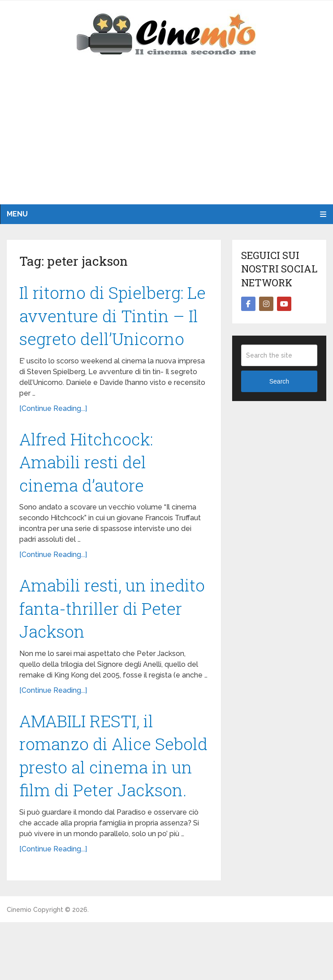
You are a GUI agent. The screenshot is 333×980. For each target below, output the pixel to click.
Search (279, 381)
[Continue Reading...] (53, 434)
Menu (17, 214)
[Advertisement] (166, 137)
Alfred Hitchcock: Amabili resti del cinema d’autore (88, 489)
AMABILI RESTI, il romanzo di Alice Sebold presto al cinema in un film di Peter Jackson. (99, 799)
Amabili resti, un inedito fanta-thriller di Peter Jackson (110, 638)
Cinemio (19, 967)
